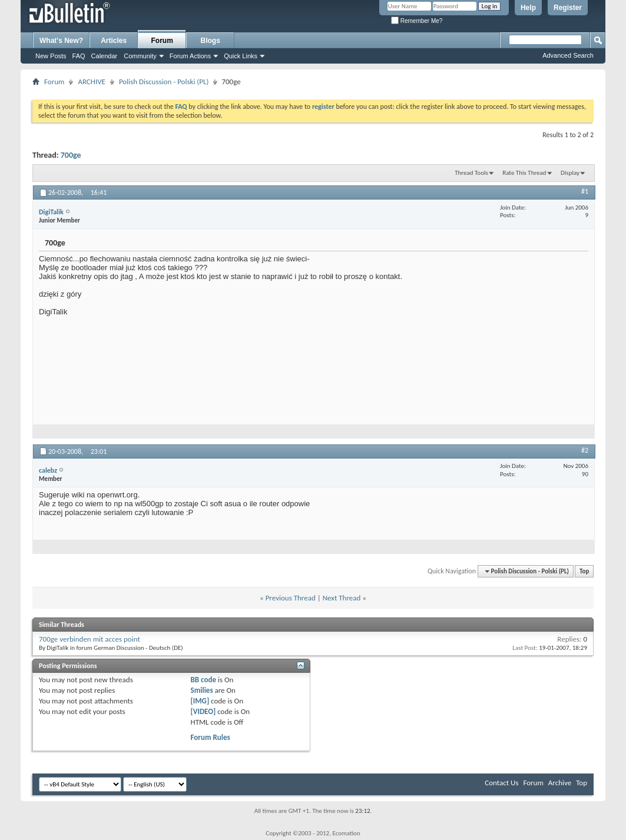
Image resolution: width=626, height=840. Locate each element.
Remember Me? (417, 21)
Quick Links (241, 56)
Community (140, 56)
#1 (585, 191)
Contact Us (501, 783)
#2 (585, 450)
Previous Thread (291, 598)
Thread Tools (471, 173)
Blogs (211, 41)
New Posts (51, 56)
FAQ (79, 56)
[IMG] (200, 701)
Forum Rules (211, 737)
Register (568, 8)
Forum (162, 41)
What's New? (61, 41)
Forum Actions (190, 56)
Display (570, 173)
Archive (560, 783)
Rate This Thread (524, 173)
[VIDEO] (203, 711)
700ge (71, 155)
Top (584, 571)
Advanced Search (568, 55)
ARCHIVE (92, 82)
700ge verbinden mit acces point (90, 639)
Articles (114, 41)
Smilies (202, 690)
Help (528, 8)
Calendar (105, 56)
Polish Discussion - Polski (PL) (164, 82)
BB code (203, 680)
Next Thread (342, 598)
